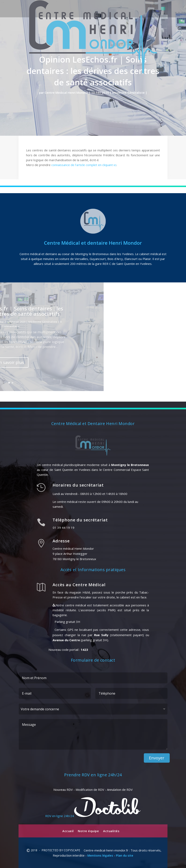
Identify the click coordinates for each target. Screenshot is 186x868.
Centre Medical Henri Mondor (66, 93)
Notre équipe (88, 831)
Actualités (111, 831)
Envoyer (157, 758)
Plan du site (125, 855)
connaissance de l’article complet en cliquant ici (84, 165)
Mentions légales (100, 855)
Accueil (68, 831)
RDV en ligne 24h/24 (93, 816)
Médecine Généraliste (128, 93)
